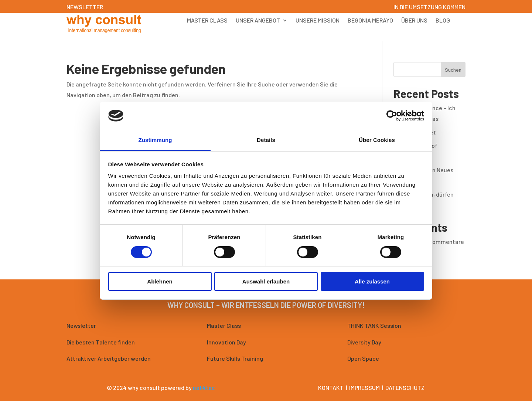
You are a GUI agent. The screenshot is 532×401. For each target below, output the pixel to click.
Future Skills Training (235, 358)
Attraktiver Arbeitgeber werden (109, 358)
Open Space (363, 358)
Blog (443, 21)
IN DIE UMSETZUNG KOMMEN (429, 7)
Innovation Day (226, 342)
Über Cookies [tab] (377, 140)
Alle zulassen (372, 281)
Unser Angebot (258, 21)
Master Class (207, 21)
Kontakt (331, 388)
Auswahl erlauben (266, 281)
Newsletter (81, 325)
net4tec (204, 388)
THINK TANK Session (374, 325)
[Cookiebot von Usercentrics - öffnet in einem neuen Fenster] (392, 116)
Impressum (364, 388)
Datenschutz (405, 388)
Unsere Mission (318, 21)
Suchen (453, 70)
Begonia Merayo (370, 21)
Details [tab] (266, 140)
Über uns (414, 21)
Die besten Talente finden (101, 342)
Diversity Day (364, 342)
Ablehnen (160, 281)
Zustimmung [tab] (155, 140)
